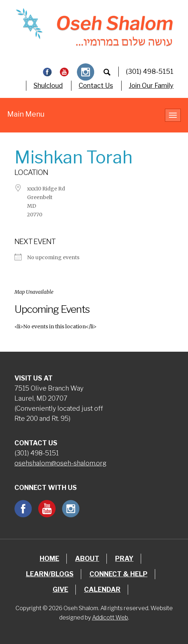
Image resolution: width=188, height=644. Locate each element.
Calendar (102, 589)
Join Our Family (151, 85)
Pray (124, 559)
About (87, 559)
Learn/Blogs (50, 574)
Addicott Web (110, 618)
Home (49, 559)
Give (60, 589)
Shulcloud (48, 85)
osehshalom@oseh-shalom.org (60, 463)
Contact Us (96, 85)
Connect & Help (119, 574)
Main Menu (26, 114)
